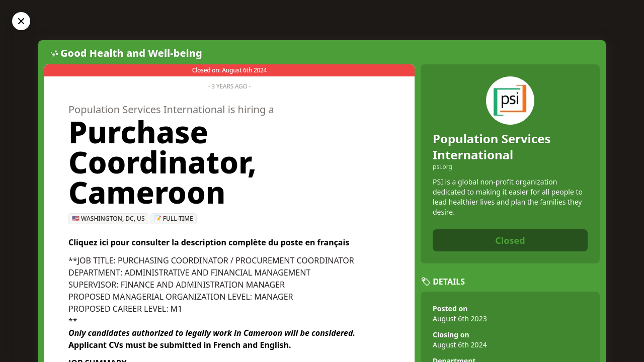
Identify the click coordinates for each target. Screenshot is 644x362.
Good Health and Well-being (131, 53)
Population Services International (492, 147)
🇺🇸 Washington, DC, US (108, 218)
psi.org (442, 167)
